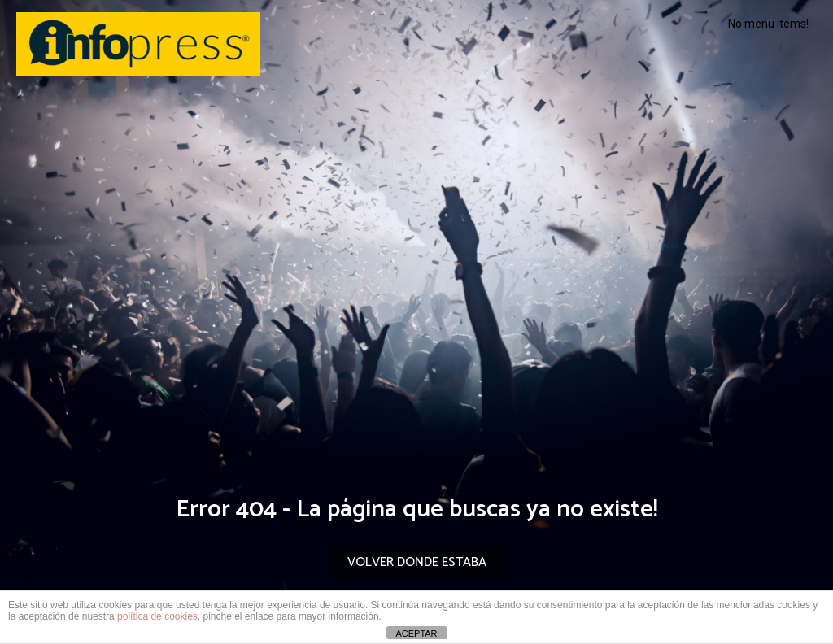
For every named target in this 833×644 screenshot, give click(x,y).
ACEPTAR (416, 633)
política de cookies (157, 616)
